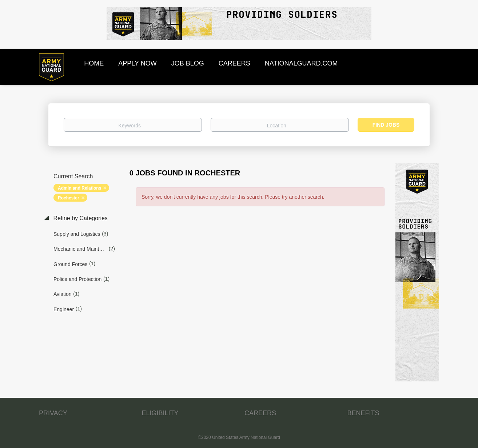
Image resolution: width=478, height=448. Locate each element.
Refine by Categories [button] (80, 218)
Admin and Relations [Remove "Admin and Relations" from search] (79, 188)
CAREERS (260, 413)
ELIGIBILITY (160, 413)
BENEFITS (363, 413)
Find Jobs (386, 125)
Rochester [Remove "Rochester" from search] (69, 198)
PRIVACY (53, 413)
